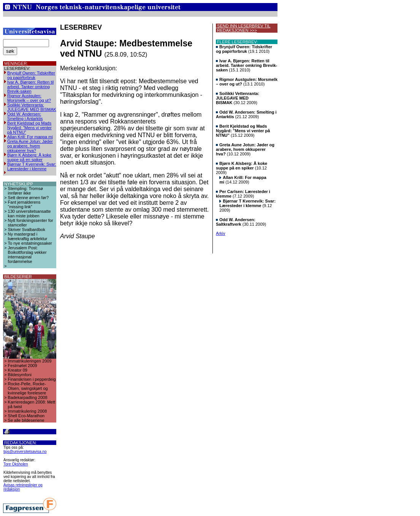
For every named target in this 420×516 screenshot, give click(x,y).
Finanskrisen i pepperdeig (32, 379)
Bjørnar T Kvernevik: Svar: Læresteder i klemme (32, 166)
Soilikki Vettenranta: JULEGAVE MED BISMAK (32, 107)
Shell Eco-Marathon (26, 416)
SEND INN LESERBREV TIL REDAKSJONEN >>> (243, 28)
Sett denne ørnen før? (29, 198)
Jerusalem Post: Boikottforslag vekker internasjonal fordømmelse (27, 255)
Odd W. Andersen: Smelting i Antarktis (25, 116)
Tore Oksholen (16, 464)
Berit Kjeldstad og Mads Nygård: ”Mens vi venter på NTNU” (29, 128)
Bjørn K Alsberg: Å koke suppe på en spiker (29, 157)
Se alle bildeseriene (26, 420)
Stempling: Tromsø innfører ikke (25, 191)
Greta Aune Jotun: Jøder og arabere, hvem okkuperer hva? (30, 146)
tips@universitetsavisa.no (25, 452)
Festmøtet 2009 (23, 366)
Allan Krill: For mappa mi (30, 137)
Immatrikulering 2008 (28, 411)
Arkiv (220, 233)
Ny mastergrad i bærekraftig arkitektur (28, 236)
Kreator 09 (18, 370)
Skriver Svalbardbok (27, 230)
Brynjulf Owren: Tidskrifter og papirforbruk (31, 75)
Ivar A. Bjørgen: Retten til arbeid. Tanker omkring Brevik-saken (30, 87)
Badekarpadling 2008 (28, 397)
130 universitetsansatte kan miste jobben (29, 214)
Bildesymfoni (20, 375)
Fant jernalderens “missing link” (24, 204)
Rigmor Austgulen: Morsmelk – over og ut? (29, 98)
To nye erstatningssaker (30, 243)
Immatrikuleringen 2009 (30, 361)
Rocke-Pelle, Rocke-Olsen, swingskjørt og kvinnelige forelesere (28, 388)
